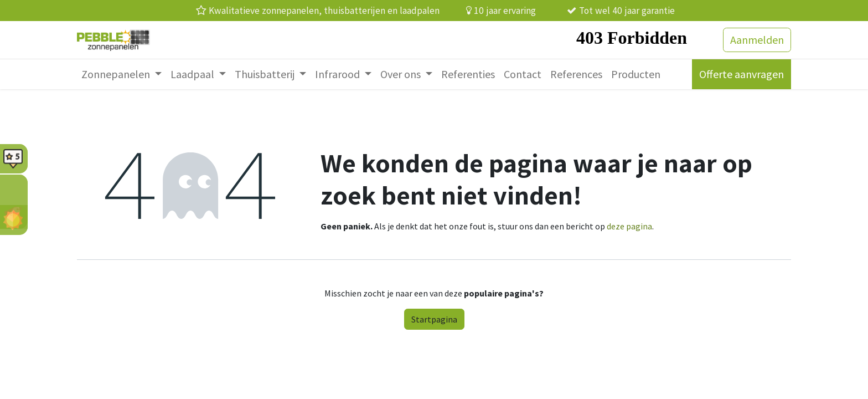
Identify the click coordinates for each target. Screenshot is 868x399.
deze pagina (629, 226)
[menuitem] (122, 74)
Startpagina (434, 319)
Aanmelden (757, 40)
